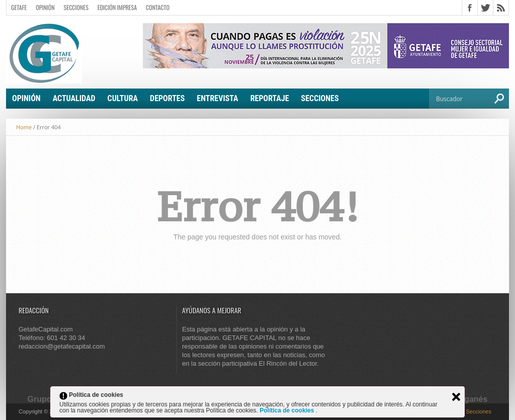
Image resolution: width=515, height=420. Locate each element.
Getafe (19, 7)
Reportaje (270, 98)
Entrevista (217, 98)
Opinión (45, 7)
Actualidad (74, 98)
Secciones (76, 7)
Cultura (123, 98)
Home (24, 127)
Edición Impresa (117, 7)
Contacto (158, 7)
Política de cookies (287, 410)
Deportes (167, 98)
